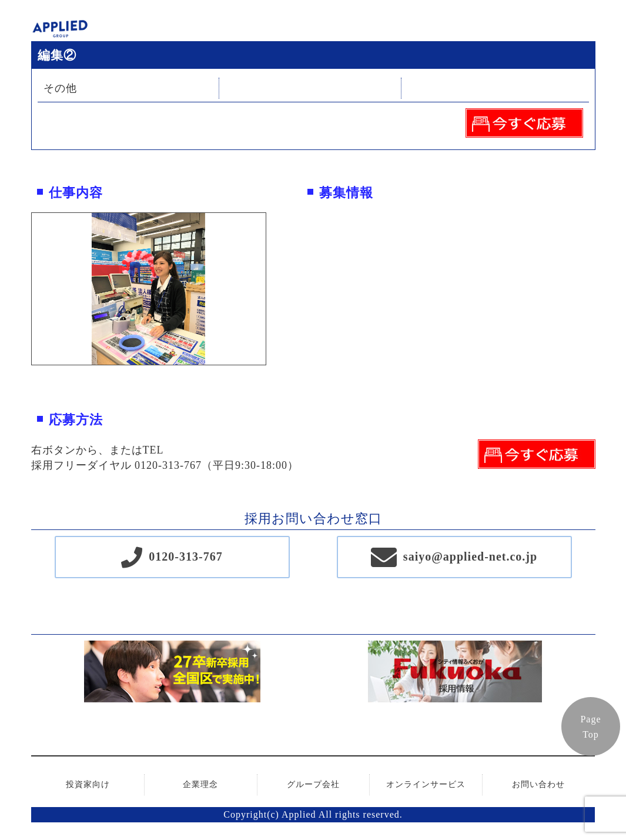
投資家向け (88, 784)
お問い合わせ (538, 784)
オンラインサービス (426, 784)
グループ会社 (313, 784)
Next (274, 289)
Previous (23, 289)
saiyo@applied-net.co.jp (470, 556)
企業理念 (200, 784)
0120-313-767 (185, 556)
